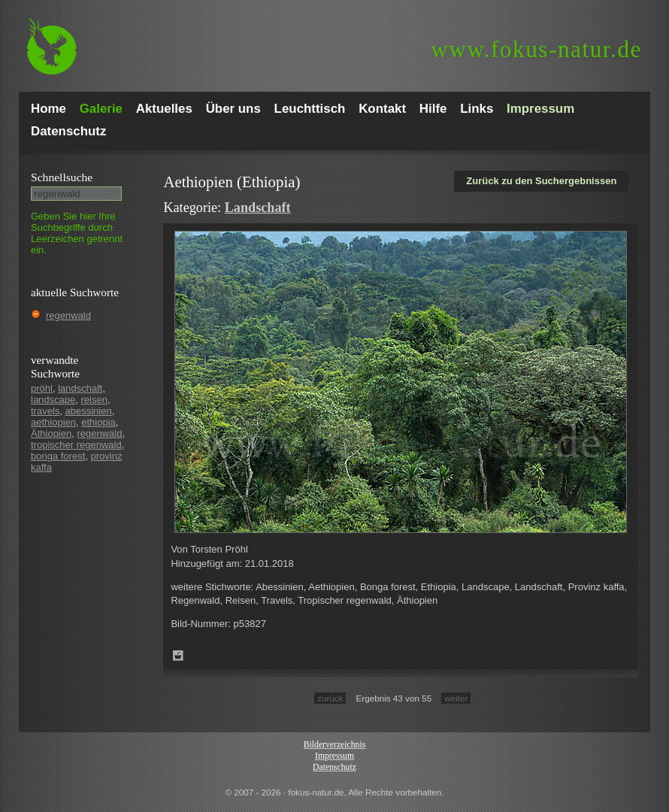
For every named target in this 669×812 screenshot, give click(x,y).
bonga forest (58, 456)
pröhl (42, 388)
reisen (94, 400)
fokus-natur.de (536, 49)
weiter (456, 698)
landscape (53, 400)
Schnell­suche (62, 177)
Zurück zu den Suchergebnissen (541, 181)
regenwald (68, 315)
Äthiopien (51, 433)
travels (45, 411)
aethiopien (53, 422)
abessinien (89, 411)
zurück (330, 698)
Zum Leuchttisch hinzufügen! (178, 656)
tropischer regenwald (76, 445)
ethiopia (98, 422)
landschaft (80, 388)
